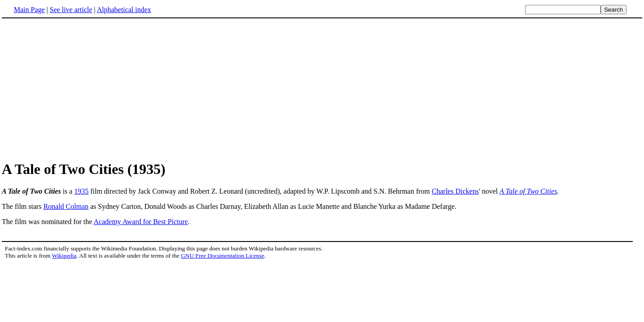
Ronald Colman (66, 206)
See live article (71, 10)
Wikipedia (64, 256)
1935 (81, 191)
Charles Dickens (455, 191)
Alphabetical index (124, 10)
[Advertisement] (77, 89)
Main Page (29, 10)
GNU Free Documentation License (222, 256)
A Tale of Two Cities (528, 191)
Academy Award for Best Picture (141, 222)
